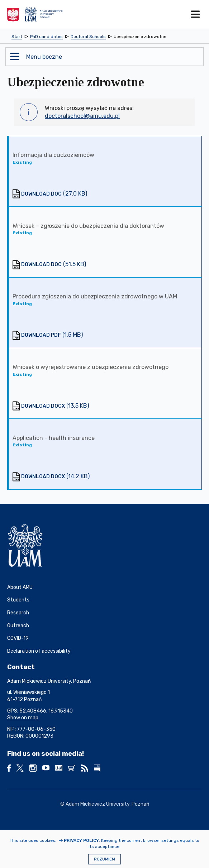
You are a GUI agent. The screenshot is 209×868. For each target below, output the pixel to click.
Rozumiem (104, 859)
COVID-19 (18, 638)
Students (18, 600)
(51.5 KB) (54, 264)
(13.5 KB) (55, 406)
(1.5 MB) (52, 335)
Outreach (18, 626)
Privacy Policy (81, 840)
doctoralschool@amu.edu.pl (82, 116)
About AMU (20, 587)
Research (18, 613)
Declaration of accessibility (39, 651)
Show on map (23, 718)
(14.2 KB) (55, 476)
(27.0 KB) (54, 194)
